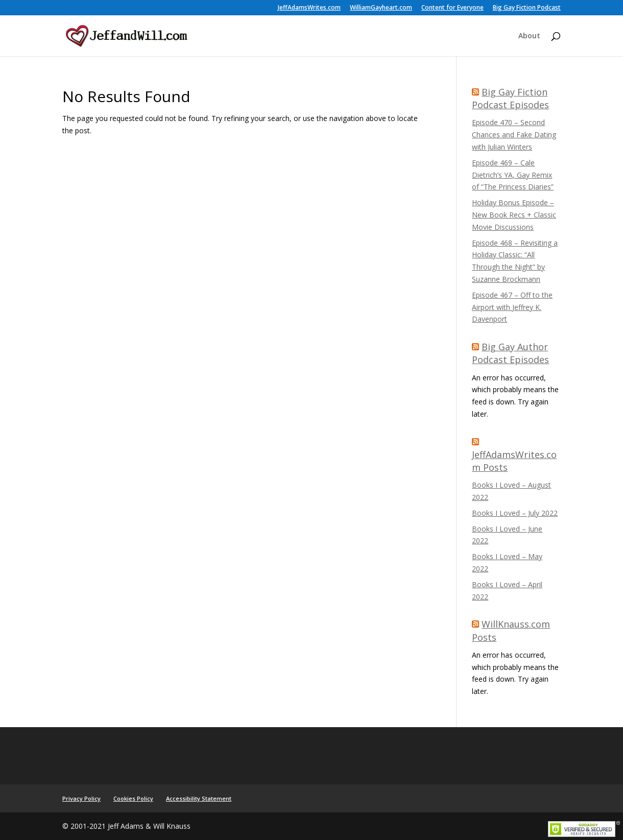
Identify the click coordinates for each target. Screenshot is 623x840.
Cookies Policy (133, 798)
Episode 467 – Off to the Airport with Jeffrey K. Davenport (512, 307)
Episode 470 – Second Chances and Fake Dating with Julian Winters (514, 135)
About (529, 36)
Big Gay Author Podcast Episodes (510, 353)
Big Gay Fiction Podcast (527, 8)
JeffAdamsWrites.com (309, 8)
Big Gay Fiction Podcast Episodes (510, 98)
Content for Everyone (452, 8)
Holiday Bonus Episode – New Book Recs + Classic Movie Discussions (514, 215)
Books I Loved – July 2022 (515, 513)
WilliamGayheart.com (381, 8)
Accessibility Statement (199, 798)
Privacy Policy (81, 798)
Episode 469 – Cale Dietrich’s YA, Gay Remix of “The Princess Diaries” (513, 175)
